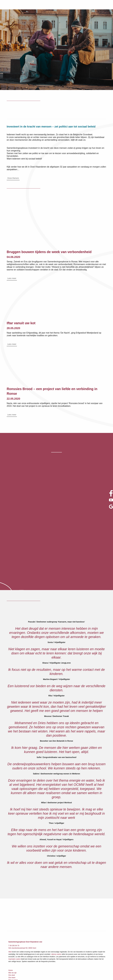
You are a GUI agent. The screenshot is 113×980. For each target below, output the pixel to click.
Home (11, 927)
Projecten (12, 941)
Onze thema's (13, 178)
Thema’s (12, 939)
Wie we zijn (13, 929)
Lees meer (12, 279)
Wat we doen (13, 936)
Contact (11, 956)
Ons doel (12, 932)
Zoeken (11, 953)
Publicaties (12, 948)
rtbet (10, 908)
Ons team (12, 934)
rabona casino (56, 911)
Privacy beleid (13, 958)
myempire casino (15, 915)
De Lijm (11, 944)
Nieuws (11, 946)
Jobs (10, 951)
